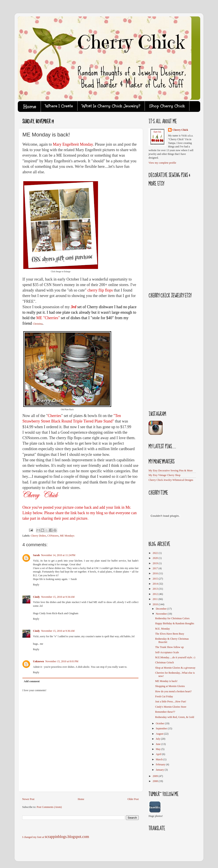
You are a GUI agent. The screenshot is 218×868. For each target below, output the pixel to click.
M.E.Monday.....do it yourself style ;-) (175, 657)
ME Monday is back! (166, 681)
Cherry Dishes (38, 536)
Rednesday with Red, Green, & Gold (175, 717)
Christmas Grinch (164, 662)
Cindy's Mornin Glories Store (171, 707)
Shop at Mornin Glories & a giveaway (175, 668)
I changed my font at (56, 837)
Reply (36, 585)
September (162, 728)
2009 (156, 776)
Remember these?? (165, 712)
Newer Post (28, 799)
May (159, 749)
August (160, 734)
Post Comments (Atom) (49, 807)
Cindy (36, 597)
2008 (156, 781)
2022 (156, 553)
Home (81, 799)
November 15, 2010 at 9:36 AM (58, 631)
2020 (156, 558)
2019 (156, 563)
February (161, 764)
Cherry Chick (180, 130)
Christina (38, 324)
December (162, 609)
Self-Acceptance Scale (167, 652)
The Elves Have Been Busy (170, 634)
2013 (156, 589)
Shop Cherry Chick (167, 106)
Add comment (32, 681)
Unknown (38, 661)
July (158, 739)
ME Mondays (67, 536)
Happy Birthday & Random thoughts (175, 623)
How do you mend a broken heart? (173, 691)
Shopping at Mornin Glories (170, 686)
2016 (156, 573)
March (160, 759)
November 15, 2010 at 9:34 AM (58, 597)
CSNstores (53, 536)
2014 (156, 584)
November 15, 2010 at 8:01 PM (62, 661)
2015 (156, 579)
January (160, 770)
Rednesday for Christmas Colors (172, 618)
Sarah (36, 555)
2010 (156, 604)
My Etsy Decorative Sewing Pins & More (171, 471)
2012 (156, 594)
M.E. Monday (163, 629)
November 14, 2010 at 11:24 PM (58, 555)
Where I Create (59, 106)
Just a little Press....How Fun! (171, 702)
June (159, 744)
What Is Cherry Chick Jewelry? (111, 106)
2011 (156, 599)
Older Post (133, 799)
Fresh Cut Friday (164, 696)
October (160, 723)
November (162, 614)
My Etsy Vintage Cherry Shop (164, 475)
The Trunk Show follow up (169, 647)
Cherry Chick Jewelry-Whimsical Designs (171, 480)
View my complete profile (162, 163)
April (159, 754)
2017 (156, 568)
